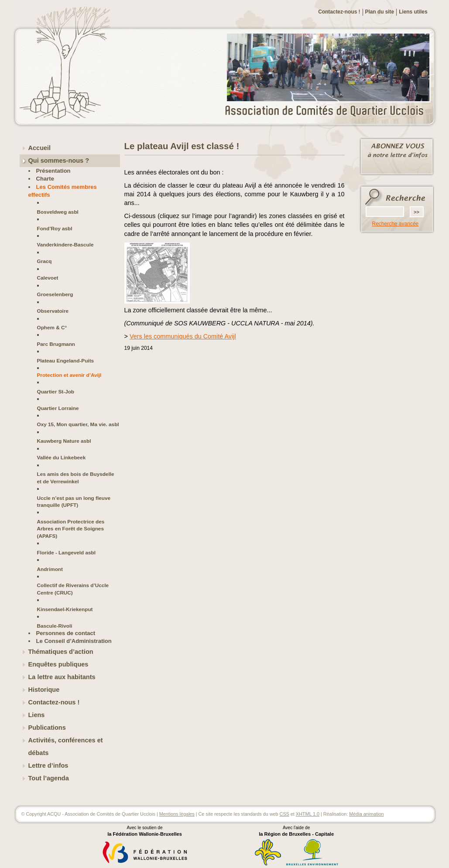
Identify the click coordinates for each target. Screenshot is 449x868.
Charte (45, 179)
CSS (284, 814)
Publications (47, 728)
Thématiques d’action (61, 652)
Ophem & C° (52, 327)
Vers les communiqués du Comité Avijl (183, 336)
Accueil (40, 148)
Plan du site (380, 12)
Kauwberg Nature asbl (64, 441)
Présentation (53, 171)
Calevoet (48, 278)
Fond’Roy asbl (55, 228)
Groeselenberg (55, 294)
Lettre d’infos (48, 765)
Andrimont (50, 569)
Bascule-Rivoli (55, 626)
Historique (44, 690)
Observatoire (53, 311)
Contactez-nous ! (339, 12)
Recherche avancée (396, 224)
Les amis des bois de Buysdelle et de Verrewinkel (76, 477)
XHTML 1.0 (308, 814)
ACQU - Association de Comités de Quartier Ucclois (329, 111)
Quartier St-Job (56, 391)
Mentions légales (177, 814)
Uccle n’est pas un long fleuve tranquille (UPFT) (74, 501)
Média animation (366, 814)
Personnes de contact (66, 633)
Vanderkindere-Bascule (65, 244)
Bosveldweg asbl (58, 212)
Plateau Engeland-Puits (66, 361)
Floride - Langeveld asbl (67, 552)
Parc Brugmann (56, 344)
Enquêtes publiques (58, 664)
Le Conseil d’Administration (74, 641)
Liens (37, 715)
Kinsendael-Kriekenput (65, 609)
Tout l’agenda (49, 778)
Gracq (45, 261)
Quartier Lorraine (58, 408)
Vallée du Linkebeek (62, 457)
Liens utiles (413, 12)
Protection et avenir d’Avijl (69, 375)
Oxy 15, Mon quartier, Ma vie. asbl (78, 424)
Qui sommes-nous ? (59, 161)
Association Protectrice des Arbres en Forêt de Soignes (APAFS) (71, 529)
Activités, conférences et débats (66, 747)
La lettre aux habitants (62, 677)
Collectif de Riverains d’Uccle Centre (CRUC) (73, 589)
